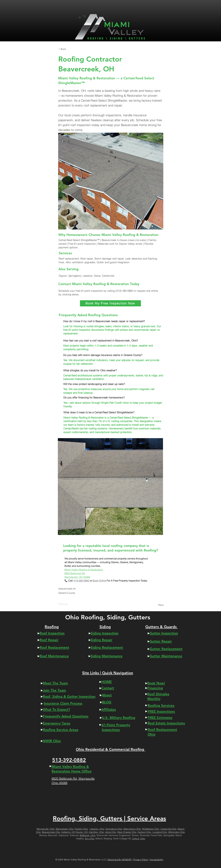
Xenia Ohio (111, 832)
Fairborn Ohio (144, 832)
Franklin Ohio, (81, 829)
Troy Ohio (89, 839)
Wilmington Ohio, (177, 832)
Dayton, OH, (82, 832)
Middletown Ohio (151, 829)
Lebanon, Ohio (97, 829)
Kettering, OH (68, 832)
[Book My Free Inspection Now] (110, 303)
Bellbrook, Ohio (88, 835)
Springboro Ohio (114, 829)
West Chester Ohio (127, 832)
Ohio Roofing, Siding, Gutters (108, 617)
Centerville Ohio (168, 829)
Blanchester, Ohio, (65, 829)
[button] (69, 49)
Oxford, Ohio (139, 839)
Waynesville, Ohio (46, 829)
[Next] (156, 605)
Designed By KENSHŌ (120, 860)
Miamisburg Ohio (132, 829)
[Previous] (69, 604)
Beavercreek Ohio (51, 832)
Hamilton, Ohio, (97, 832)
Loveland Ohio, (160, 832)
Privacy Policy (141, 860)
